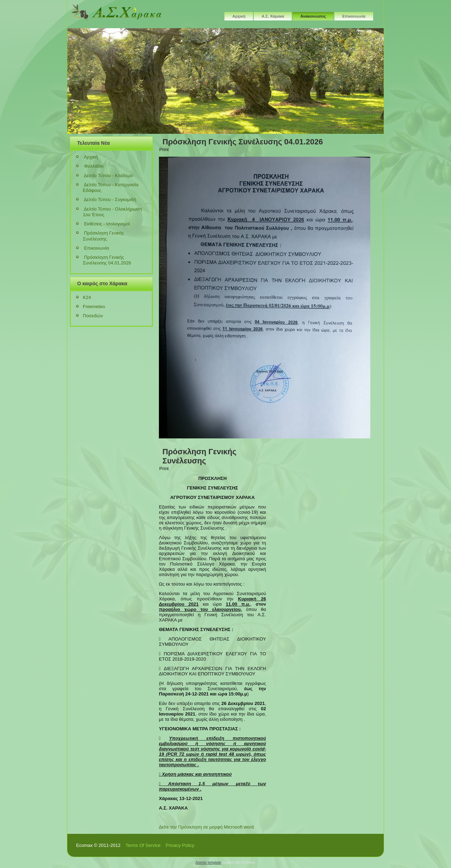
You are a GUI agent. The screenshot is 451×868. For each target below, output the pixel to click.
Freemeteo (94, 307)
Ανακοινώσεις (313, 16)
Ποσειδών (93, 316)
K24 (87, 297)
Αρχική (239, 16)
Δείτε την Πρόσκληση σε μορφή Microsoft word (206, 827)
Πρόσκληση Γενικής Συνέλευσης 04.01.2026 (107, 260)
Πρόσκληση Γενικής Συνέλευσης (103, 236)
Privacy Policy (180, 845)
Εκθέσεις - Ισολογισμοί (107, 224)
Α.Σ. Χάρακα (273, 16)
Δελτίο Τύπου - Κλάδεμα (108, 176)
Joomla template (208, 863)
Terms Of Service (143, 845)
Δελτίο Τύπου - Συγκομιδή (110, 199)
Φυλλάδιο (94, 166)
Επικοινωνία (354, 16)
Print (164, 149)
